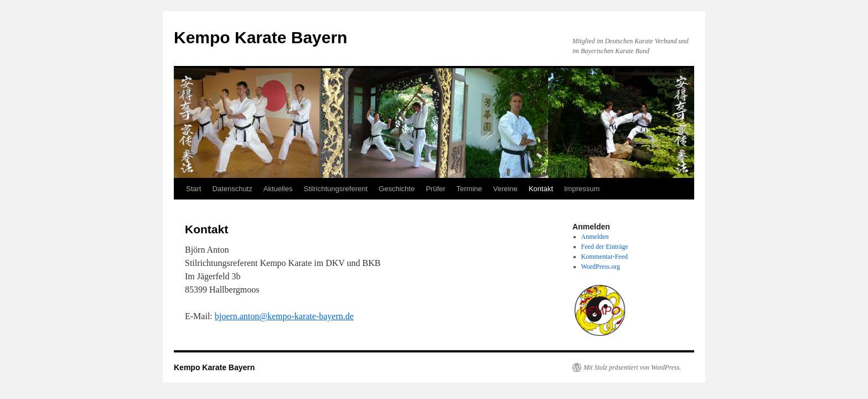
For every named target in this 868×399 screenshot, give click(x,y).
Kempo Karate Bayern (260, 37)
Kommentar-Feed (604, 257)
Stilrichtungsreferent (335, 189)
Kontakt (541, 189)
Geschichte (397, 189)
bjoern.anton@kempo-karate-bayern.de (284, 316)
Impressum (582, 189)
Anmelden (595, 237)
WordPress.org (601, 267)
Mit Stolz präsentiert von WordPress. (632, 367)
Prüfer (435, 189)
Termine (469, 189)
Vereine (505, 189)
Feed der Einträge (605, 247)
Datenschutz (232, 189)
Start (193, 189)
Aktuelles (278, 189)
